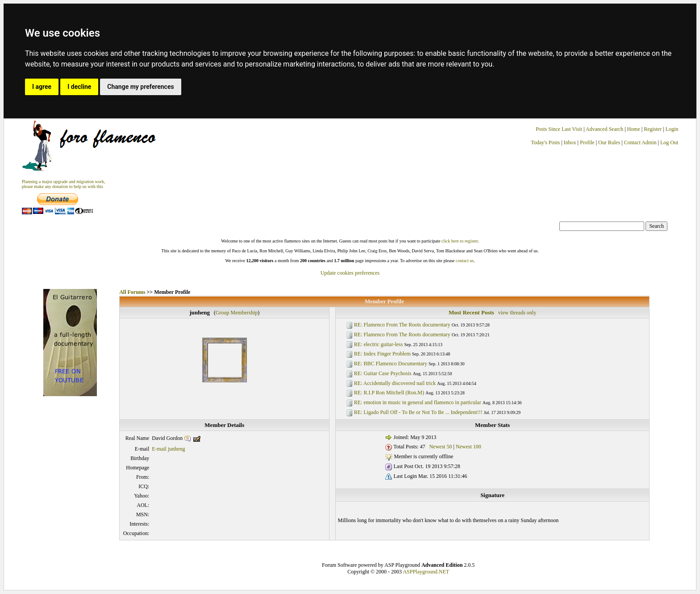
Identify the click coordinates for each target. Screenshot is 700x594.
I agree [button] (42, 87)
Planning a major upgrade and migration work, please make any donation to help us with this (64, 184)
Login (672, 129)
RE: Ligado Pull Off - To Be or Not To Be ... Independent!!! (418, 412)
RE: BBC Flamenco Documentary (391, 364)
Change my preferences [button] (140, 87)
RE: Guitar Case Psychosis (383, 373)
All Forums (132, 292)
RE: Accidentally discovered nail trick (395, 383)
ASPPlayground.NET (426, 572)
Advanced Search (604, 129)
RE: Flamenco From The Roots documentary (402, 325)
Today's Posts (545, 142)
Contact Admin (640, 142)
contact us (465, 261)
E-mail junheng (168, 449)
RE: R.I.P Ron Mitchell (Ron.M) (389, 393)
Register (653, 129)
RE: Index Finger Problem (382, 354)
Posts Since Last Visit (559, 129)
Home (633, 129)
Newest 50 (440, 447)
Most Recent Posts (471, 312)
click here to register (460, 241)
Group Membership (237, 313)
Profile (587, 142)
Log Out (669, 142)
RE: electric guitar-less (379, 344)
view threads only (517, 313)
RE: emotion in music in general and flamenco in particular (418, 402)
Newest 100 (469, 447)
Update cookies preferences (350, 273)
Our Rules (609, 142)
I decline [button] (79, 87)
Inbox (570, 142)
